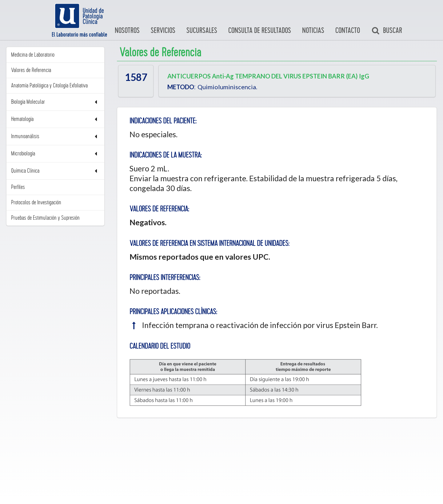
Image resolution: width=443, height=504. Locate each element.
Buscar (387, 31)
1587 (136, 77)
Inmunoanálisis (55, 136)
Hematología (55, 119)
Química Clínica (55, 171)
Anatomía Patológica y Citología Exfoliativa (49, 86)
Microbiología (55, 154)
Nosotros (127, 31)
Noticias (313, 31)
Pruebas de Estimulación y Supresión (45, 218)
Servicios (163, 31)
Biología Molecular (55, 102)
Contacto (348, 31)
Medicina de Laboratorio (33, 55)
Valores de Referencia (31, 70)
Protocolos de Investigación (36, 202)
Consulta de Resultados (260, 31)
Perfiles (18, 187)
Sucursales (202, 31)
